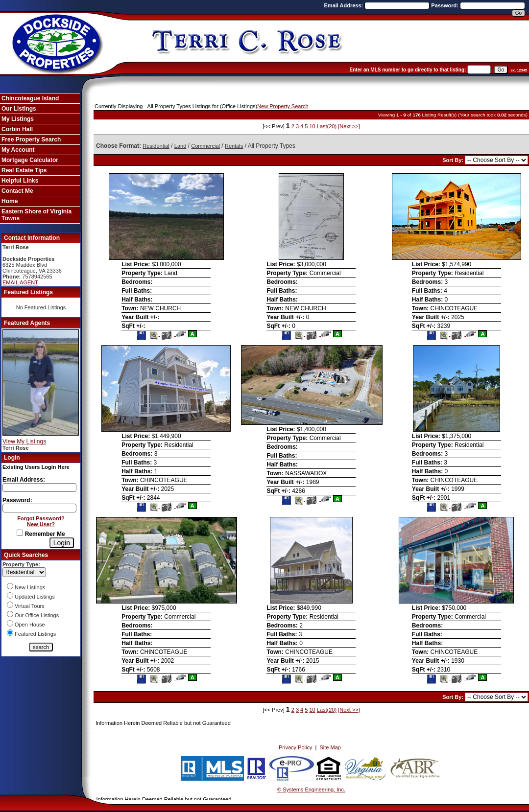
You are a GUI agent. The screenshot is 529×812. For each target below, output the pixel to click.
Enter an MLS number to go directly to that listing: (408, 70)
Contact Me (17, 191)
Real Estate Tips (24, 170)
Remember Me (41, 534)
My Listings (18, 119)
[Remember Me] (20, 533)
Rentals (234, 146)
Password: (445, 5)
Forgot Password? (41, 518)
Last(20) (327, 126)
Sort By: (454, 160)
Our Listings (19, 109)
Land (180, 146)
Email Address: (345, 5)
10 (312, 126)
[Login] (62, 543)
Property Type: (21, 564)
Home (10, 201)
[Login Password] (39, 508)
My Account (18, 150)
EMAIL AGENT (20, 282)
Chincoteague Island (30, 98)
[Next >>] (349, 126)
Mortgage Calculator (30, 160)
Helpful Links (20, 181)
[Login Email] (39, 487)
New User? (41, 524)
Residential (156, 146)
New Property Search (283, 106)
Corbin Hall (17, 129)
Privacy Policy (295, 747)
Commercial (205, 146)
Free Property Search (31, 139)
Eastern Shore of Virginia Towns (36, 215)
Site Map (330, 747)
